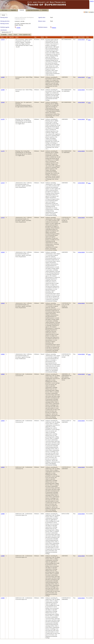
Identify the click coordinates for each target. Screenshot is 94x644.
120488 (3, 77)
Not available (89, 90)
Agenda (18, 28)
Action (63, 37)
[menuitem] (4, 35)
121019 (3, 183)
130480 (3, 514)
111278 (3, 119)
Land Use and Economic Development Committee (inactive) (24, 18)
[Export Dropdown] (15, 35)
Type (35, 37)
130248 (3, 252)
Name (17, 37)
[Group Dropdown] (10, 35)
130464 (3, 354)
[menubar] (16, 35)
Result (75, 37)
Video (89, 40)
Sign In (92, 1)
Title (46, 37)
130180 (3, 102)
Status (42, 37)
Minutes (54, 28)
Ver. (7, 37)
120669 (3, 374)
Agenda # (12, 37)
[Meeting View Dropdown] (25, 35)
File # (2, 37)
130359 (3, 39)
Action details (81, 39)
